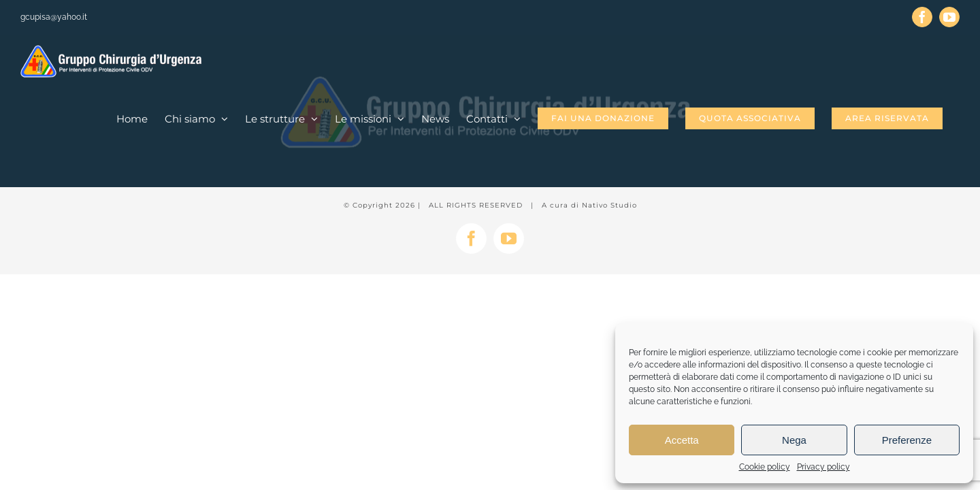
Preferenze (907, 440)
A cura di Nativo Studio (589, 205)
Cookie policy (765, 467)
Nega (794, 440)
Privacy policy (823, 467)
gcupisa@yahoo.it (54, 17)
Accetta (682, 440)
